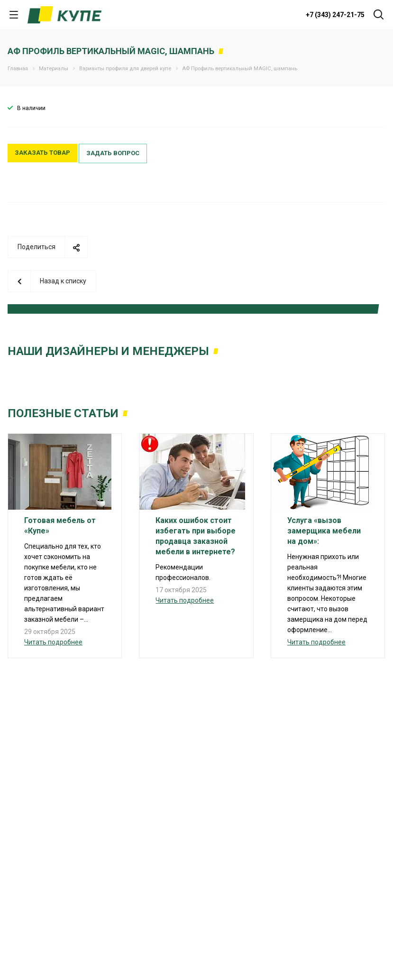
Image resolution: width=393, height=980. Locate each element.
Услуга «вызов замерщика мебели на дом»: (324, 531)
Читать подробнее (53, 642)
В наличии (31, 108)
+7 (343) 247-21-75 (335, 15)
